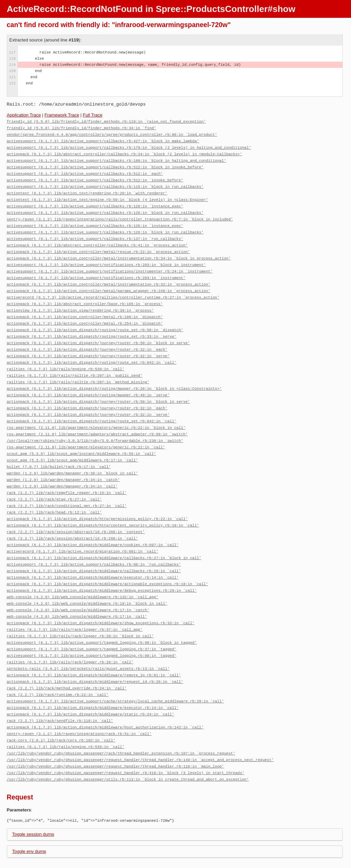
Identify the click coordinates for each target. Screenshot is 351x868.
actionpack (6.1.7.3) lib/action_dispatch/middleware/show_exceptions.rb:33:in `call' (101, 596)
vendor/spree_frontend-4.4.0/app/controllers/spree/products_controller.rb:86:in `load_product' (112, 134)
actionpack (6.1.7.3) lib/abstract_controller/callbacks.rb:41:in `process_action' (97, 238)
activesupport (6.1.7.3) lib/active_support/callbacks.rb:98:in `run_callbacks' (94, 541)
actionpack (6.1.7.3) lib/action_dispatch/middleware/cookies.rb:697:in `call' (93, 522)
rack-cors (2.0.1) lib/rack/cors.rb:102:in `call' (61, 707)
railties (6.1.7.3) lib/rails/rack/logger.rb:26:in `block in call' (80, 609)
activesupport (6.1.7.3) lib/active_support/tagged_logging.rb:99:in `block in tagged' (102, 615)
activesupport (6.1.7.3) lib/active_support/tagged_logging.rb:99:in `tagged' (92, 627)
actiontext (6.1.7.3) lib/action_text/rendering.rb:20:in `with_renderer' (87, 189)
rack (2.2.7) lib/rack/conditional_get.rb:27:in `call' (67, 485)
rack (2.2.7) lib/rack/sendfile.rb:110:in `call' (60, 689)
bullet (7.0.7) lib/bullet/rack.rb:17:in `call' (59, 448)
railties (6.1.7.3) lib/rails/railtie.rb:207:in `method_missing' (78, 368)
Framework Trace (62, 115)
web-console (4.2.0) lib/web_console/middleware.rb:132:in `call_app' (83, 572)
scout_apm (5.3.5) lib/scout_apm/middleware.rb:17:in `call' (72, 442)
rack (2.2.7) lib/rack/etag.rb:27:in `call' (54, 479)
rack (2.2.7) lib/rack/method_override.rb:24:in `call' (67, 658)
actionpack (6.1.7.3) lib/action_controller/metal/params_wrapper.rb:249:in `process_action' (109, 282)
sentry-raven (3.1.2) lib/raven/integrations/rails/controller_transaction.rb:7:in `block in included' (120, 214)
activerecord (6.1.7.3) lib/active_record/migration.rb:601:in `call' (83, 528)
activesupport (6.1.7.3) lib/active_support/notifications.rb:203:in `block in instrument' (106, 257)
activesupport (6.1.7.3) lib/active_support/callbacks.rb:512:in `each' (85, 171)
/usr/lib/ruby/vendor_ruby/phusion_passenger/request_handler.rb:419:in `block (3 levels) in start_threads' (126, 738)
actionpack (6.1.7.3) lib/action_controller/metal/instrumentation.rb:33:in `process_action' (109, 275)
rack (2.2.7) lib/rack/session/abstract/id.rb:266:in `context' (76, 510)
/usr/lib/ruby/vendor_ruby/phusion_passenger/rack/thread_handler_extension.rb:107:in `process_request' (121, 720)
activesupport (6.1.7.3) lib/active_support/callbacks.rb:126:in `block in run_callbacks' (105, 208)
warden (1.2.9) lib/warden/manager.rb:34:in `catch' (63, 461)
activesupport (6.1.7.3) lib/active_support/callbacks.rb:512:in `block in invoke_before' (105, 164)
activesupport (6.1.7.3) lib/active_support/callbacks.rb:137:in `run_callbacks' (95, 232)
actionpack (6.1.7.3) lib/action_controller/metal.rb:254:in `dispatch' (85, 312)
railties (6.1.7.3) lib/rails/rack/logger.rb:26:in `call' (70, 633)
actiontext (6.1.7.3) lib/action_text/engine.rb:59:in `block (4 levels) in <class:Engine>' (107, 195)
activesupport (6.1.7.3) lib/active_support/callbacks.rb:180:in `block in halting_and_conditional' (117, 158)
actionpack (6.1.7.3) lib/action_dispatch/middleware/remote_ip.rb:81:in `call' (94, 646)
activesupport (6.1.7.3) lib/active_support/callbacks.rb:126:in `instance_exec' (95, 201)
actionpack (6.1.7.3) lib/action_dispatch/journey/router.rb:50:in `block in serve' (99, 331)
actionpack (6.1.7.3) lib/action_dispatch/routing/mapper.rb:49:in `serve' (88, 380)
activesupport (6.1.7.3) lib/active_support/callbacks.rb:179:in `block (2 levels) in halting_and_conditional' (129, 146)
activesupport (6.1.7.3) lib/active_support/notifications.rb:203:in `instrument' (96, 269)
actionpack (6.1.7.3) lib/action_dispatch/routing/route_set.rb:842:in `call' (92, 349)
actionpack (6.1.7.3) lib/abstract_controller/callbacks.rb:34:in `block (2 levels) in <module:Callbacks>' (124, 152)
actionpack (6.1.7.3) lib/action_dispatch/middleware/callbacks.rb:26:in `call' (94, 547)
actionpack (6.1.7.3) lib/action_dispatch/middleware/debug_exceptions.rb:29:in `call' (102, 565)
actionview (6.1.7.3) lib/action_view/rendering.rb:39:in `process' (80, 300)
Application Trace (24, 115)
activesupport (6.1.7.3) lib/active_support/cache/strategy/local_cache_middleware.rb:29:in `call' (116, 670)
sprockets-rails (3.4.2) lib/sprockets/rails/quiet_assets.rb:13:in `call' (88, 640)
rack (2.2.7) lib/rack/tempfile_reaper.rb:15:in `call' (67, 473)
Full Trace (93, 115)
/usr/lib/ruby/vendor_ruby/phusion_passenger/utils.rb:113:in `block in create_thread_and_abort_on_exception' (128, 744)
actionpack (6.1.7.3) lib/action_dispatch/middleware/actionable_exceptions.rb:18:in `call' (107, 559)
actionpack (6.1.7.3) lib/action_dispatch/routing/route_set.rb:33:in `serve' (92, 325)
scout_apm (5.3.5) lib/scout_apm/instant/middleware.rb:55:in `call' (82, 436)
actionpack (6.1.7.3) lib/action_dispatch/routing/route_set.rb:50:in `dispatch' (95, 319)
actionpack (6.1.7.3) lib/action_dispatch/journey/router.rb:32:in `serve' (88, 343)
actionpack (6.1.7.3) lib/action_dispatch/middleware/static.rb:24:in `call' (90, 683)
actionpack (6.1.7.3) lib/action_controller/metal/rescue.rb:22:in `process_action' (99, 245)
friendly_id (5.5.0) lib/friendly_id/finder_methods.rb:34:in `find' (82, 127)
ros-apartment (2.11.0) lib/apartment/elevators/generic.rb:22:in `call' (86, 430)
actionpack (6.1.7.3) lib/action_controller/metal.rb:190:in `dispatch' (85, 306)
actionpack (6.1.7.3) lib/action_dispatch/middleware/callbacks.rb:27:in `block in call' (104, 535)
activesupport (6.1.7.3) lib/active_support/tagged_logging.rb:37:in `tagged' (92, 621)
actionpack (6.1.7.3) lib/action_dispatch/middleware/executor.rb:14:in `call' (93, 553)
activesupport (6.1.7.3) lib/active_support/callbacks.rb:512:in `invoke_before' (95, 177)
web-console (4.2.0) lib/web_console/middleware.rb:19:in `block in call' (87, 578)
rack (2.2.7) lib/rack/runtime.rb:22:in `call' (58, 664)
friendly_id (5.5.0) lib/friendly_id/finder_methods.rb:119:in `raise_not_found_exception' (106, 121)
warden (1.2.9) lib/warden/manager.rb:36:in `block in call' (72, 454)
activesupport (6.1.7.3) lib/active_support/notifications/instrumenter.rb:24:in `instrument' (110, 263)
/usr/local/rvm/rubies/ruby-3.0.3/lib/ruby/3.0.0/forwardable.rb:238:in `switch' (95, 424)
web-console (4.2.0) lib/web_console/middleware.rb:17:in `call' (77, 590)
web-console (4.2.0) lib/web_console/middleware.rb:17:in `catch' (78, 584)
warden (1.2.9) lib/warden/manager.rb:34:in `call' (62, 467)
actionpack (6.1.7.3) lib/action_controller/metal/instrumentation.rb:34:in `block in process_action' (119, 251)
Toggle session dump (33, 799)
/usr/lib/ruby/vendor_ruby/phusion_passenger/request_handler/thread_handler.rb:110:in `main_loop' (116, 732)
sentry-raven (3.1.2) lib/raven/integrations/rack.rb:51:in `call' (79, 701)
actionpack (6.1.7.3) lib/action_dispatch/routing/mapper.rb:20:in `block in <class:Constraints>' (114, 374)
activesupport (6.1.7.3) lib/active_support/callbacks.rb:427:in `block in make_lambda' (103, 140)
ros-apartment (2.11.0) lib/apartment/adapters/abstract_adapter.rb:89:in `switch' (97, 417)
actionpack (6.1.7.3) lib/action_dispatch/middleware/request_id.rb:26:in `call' (95, 652)
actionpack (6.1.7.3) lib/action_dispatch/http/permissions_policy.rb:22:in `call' (97, 498)
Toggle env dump (29, 816)
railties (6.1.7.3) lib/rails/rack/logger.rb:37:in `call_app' (75, 602)
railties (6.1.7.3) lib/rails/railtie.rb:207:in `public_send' (75, 362)
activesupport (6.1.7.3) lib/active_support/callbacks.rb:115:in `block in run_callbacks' (105, 183)
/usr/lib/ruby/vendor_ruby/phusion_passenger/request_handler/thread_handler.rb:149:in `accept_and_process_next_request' (140, 726)
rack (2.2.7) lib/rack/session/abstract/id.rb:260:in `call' (72, 516)
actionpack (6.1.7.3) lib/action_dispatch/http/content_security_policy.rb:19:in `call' (103, 504)
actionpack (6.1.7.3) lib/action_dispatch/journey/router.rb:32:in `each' (87, 337)
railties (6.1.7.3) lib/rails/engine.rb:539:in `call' (66, 356)
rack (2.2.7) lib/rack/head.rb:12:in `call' (54, 491)
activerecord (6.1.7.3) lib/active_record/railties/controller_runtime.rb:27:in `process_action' (113, 288)
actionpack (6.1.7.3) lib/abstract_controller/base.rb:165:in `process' (85, 294)
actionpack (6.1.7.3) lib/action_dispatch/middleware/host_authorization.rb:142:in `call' (105, 695)
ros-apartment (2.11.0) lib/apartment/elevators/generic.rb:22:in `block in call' (96, 411)
